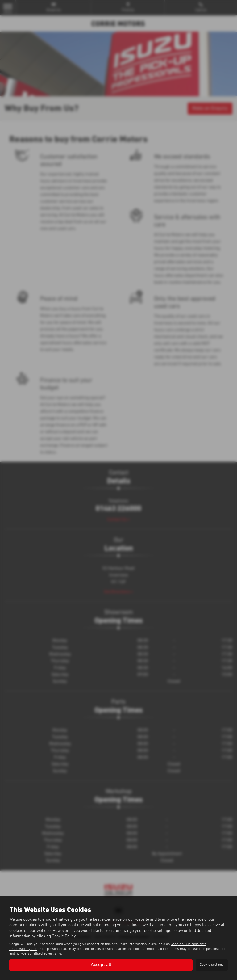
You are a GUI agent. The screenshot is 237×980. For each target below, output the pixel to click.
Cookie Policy (64, 936)
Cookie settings (212, 965)
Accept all (101, 965)
